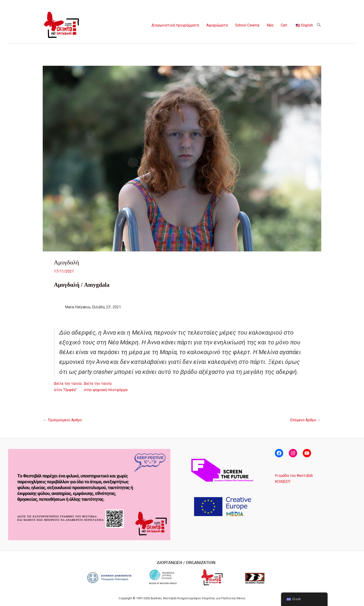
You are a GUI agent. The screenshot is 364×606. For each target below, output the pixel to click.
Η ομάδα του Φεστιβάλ (294, 476)
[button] (319, 25)
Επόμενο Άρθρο (305, 420)
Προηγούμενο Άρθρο (63, 420)
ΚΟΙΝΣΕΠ (283, 482)
